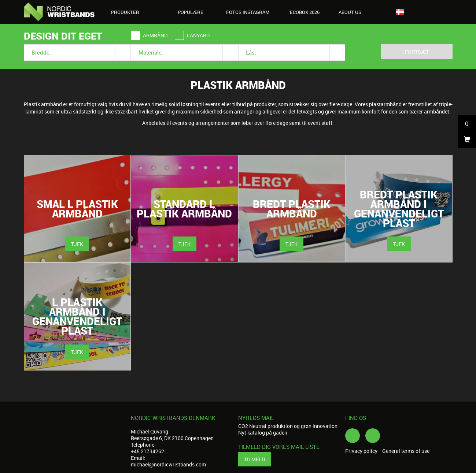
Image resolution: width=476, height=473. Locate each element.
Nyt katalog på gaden (263, 433)
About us (354, 12)
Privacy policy (361, 451)
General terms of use (406, 451)
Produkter (129, 12)
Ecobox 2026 (305, 12)
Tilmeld (254, 459)
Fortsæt (417, 52)
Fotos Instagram (248, 12)
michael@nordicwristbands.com (168, 464)
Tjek (77, 244)
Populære (191, 12)
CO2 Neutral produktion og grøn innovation (288, 426)
